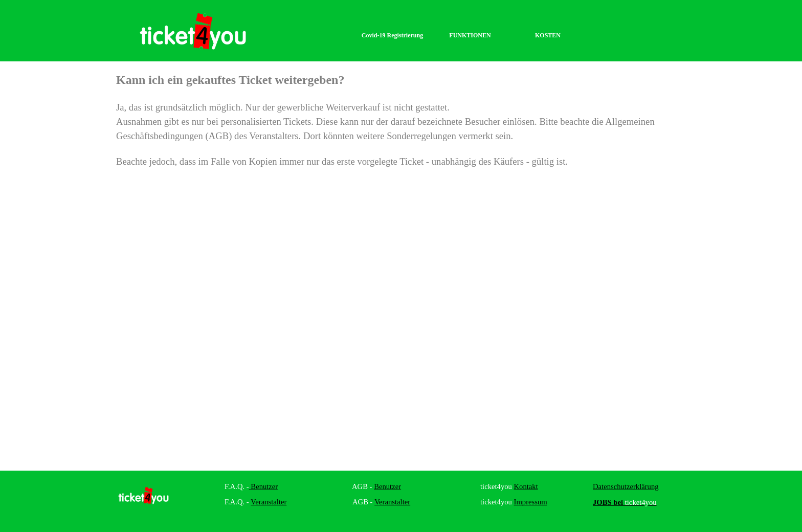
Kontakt (526, 486)
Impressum (531, 502)
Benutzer (264, 486)
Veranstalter (269, 502)
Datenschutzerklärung (626, 486)
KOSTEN (548, 35)
